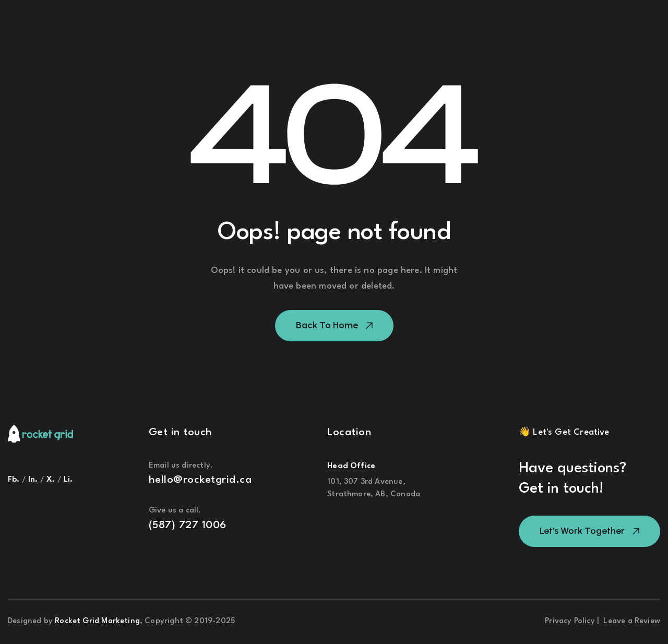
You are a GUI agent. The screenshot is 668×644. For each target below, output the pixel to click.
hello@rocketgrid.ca (200, 480)
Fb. (14, 480)
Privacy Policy (571, 621)
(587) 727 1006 (188, 526)
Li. (68, 480)
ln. (33, 480)
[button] (334, 326)
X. (52, 480)
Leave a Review (632, 621)
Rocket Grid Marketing (97, 621)
